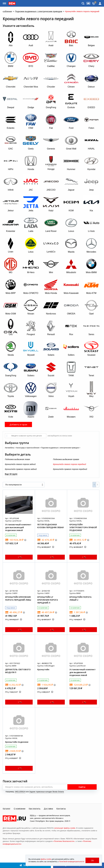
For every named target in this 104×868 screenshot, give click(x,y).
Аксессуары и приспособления (28, 448)
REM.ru (33, 815)
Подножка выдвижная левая (17, 459)
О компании (20, 809)
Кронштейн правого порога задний (21, 469)
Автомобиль (10, 448)
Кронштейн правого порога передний (70, 469)
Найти (82, 787)
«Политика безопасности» (64, 841)
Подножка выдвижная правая (66, 459)
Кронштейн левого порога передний (70, 464)
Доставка (48, 809)
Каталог (7, 809)
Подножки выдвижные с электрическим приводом (39, 12)
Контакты (61, 809)
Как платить (35, 809)
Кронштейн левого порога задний (20, 464)
